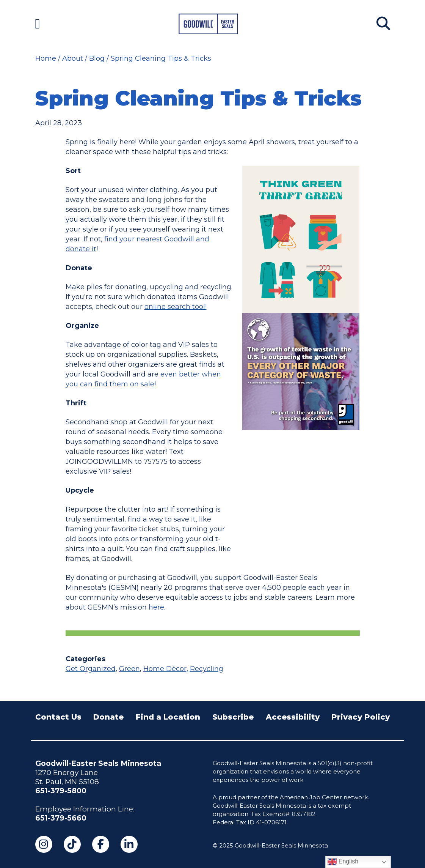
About (73, 58)
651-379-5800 (61, 791)
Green (129, 669)
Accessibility (293, 717)
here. (157, 607)
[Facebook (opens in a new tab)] (101, 844)
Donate (108, 717)
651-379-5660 (61, 818)
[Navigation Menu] (38, 24)
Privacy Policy (361, 717)
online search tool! (176, 307)
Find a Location (168, 717)
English (343, 862)
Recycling (207, 669)
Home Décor (165, 669)
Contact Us (58, 717)
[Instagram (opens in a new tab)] (44, 844)
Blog (97, 58)
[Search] (383, 24)
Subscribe (233, 717)
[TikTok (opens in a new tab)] (72, 844)
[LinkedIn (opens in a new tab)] (129, 844)
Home (46, 58)
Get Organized (91, 669)
